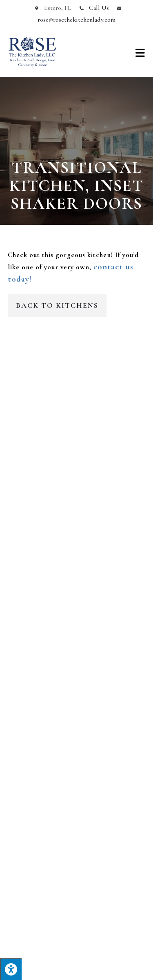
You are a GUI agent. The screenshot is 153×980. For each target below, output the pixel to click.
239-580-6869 (77, 683)
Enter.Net (64, 964)
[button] (10, 430)
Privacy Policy (60, 971)
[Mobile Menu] (140, 52)
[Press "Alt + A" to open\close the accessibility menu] (11, 969)
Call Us (99, 8)
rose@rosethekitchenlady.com (76, 20)
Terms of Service (95, 971)
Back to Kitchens (57, 305)
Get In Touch (76, 598)
